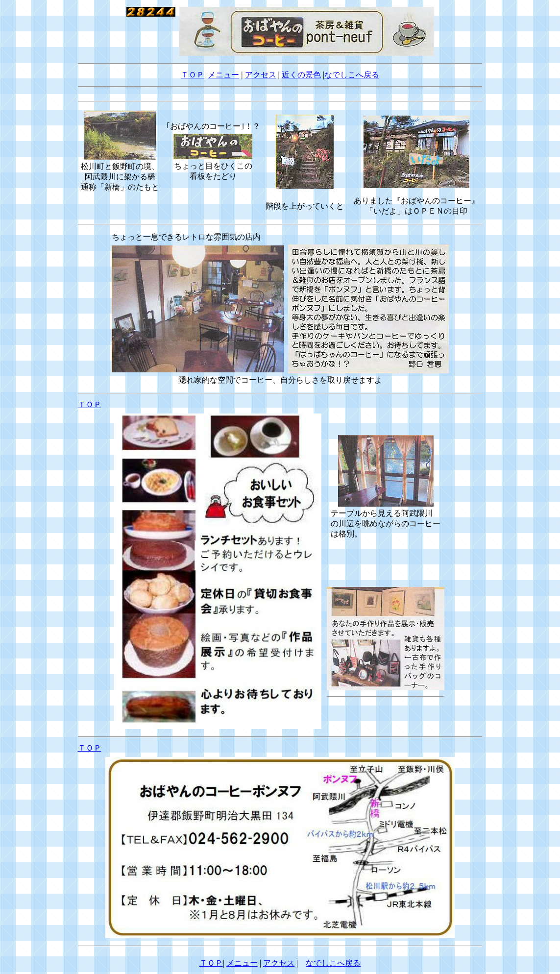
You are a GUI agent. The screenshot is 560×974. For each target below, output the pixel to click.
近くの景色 (301, 75)
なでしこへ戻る (352, 75)
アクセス (261, 75)
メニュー (223, 75)
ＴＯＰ (193, 75)
